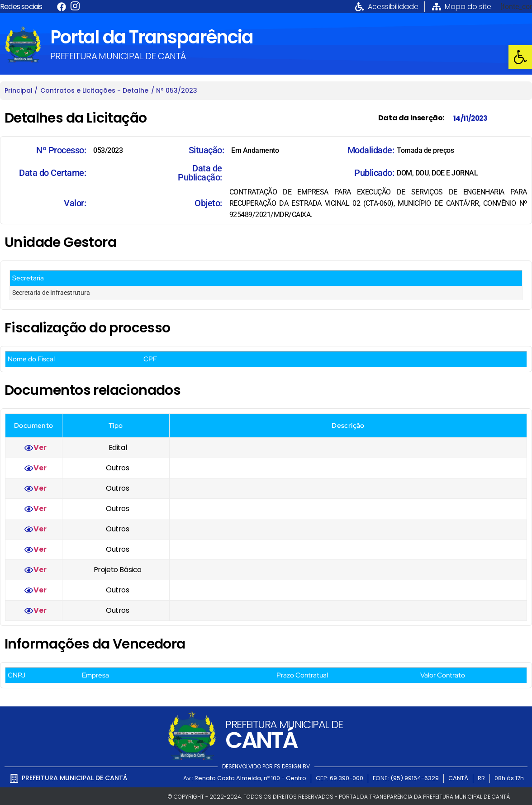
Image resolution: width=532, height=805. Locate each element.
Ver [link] (40, 447)
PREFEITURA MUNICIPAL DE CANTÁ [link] (118, 56)
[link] (520, 57)
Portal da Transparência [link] (152, 37)
